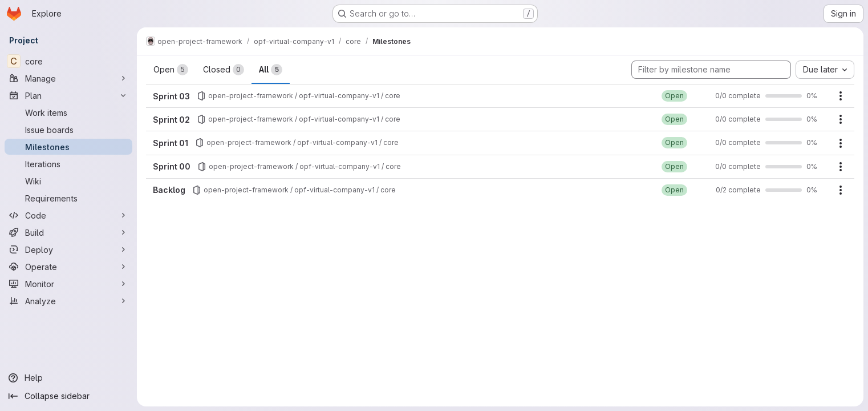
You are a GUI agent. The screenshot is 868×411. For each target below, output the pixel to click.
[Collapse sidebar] (68, 396)
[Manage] (68, 78)
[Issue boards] (68, 130)
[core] (68, 61)
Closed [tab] (224, 70)
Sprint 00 (172, 166)
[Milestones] (68, 147)
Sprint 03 (171, 96)
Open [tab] (171, 70)
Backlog (169, 190)
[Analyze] (68, 301)
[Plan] (68, 95)
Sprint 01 (171, 143)
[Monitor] (68, 284)
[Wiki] (68, 181)
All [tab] (271, 70)
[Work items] (68, 112)
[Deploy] (68, 249)
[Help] (68, 378)
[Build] (68, 232)
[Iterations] (68, 164)
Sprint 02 (171, 120)
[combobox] (825, 70)
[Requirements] (68, 198)
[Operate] (68, 267)
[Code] (68, 215)
